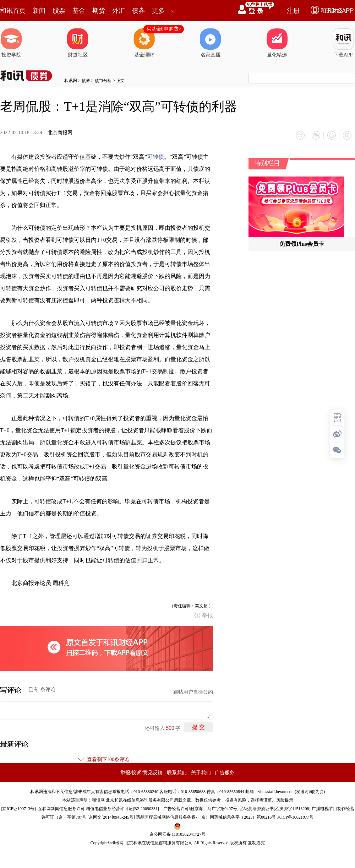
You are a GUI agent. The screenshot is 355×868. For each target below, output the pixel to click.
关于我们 (201, 773)
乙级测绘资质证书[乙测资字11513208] (275, 809)
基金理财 (144, 43)
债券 (138, 11)
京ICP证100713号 (18, 809)
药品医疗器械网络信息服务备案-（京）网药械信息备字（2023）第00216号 (206, 817)
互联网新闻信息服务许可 (61, 809)
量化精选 (277, 43)
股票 (59, 11)
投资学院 (11, 43)
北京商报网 (60, 133)
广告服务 (225, 773)
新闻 (39, 11)
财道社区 (78, 43)
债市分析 (103, 81)
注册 (293, 11)
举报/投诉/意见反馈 (142, 773)
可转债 (155, 157)
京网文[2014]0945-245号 (111, 817)
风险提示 (285, 800)
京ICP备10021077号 (295, 817)
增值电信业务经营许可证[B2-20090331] (122, 809)
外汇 (119, 11)
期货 (99, 11)
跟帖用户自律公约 (193, 692)
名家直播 (211, 43)
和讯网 (71, 81)
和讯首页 (13, 11)
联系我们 (177, 773)
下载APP (343, 43)
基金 (79, 11)
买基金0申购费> (164, 29)
